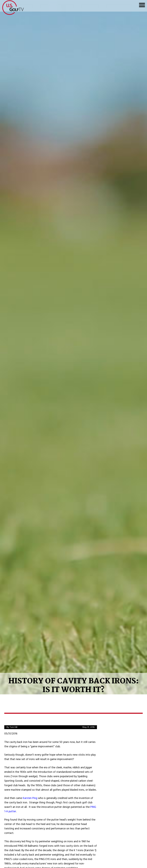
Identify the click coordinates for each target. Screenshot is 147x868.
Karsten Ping (30, 798)
